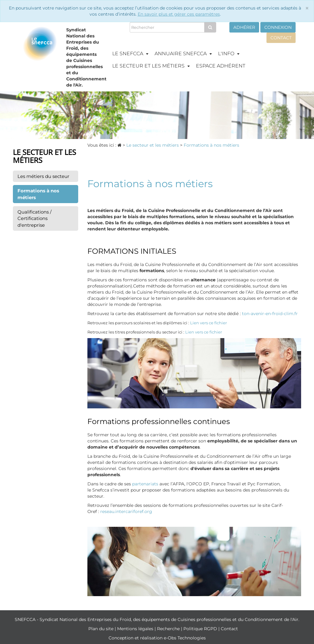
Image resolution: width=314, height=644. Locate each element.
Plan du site (101, 629)
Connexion (278, 27)
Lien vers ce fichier (209, 323)
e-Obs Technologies (185, 638)
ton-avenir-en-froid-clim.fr (270, 314)
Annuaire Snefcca (183, 54)
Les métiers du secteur (43, 176)
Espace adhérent (221, 66)
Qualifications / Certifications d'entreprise (34, 218)
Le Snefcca (130, 54)
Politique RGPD (201, 629)
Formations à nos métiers (38, 194)
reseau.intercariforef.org (126, 511)
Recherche (169, 629)
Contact (281, 38)
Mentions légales (136, 629)
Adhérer (244, 27)
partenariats (145, 484)
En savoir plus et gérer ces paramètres (179, 14)
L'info (229, 54)
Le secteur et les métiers (151, 66)
